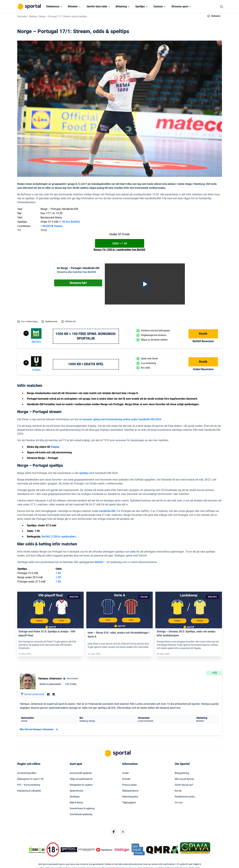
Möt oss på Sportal (184, 779)
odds (133, 552)
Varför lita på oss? (184, 785)
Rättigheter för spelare (81, 785)
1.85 (58, 573)
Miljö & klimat (76, 803)
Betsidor (73, 7)
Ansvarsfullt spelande (81, 773)
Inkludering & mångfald (29, 791)
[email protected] (34, 694)
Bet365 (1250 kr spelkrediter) (59, 537)
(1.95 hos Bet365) (69, 222)
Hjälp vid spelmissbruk (81, 779)
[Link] (50, 610)
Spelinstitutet (76, 791)
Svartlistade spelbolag (81, 814)
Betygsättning (182, 773)
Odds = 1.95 (120, 244)
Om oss (179, 803)
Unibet (36, 370)
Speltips (140, 7)
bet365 (36, 342)
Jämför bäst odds (97, 7)
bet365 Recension (203, 341)
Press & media (129, 785)
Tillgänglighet (129, 803)
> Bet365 (46, 226)
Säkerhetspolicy (130, 797)
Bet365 (99, 562)
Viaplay (58, 226)
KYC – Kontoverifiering (29, 785)
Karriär (178, 791)
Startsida (22, 16)
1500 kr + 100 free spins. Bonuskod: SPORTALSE (86, 336)
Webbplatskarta (130, 791)
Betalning (121, 7)
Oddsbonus (53, 7)
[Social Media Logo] (114, 832)
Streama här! (78, 283)
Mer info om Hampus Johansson (39, 729)
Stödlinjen (75, 797)
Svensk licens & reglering (82, 809)
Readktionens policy (185, 797)
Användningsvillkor (27, 773)
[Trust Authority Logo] (69, 850)
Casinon (158, 7)
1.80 (58, 582)
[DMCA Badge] (37, 850)
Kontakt (126, 779)
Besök (203, 334)
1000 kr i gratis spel (86, 364)
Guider (126, 773)
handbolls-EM (107, 511)
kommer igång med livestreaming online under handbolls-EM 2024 (122, 419)
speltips (84, 473)
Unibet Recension (203, 369)
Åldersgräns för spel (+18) (30, 779)
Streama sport (180, 7)
